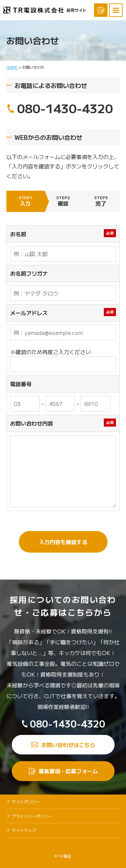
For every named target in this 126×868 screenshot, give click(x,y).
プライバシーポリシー (32, 816)
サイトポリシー (26, 801)
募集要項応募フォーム (101, 10)
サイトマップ (24, 830)
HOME (12, 67)
